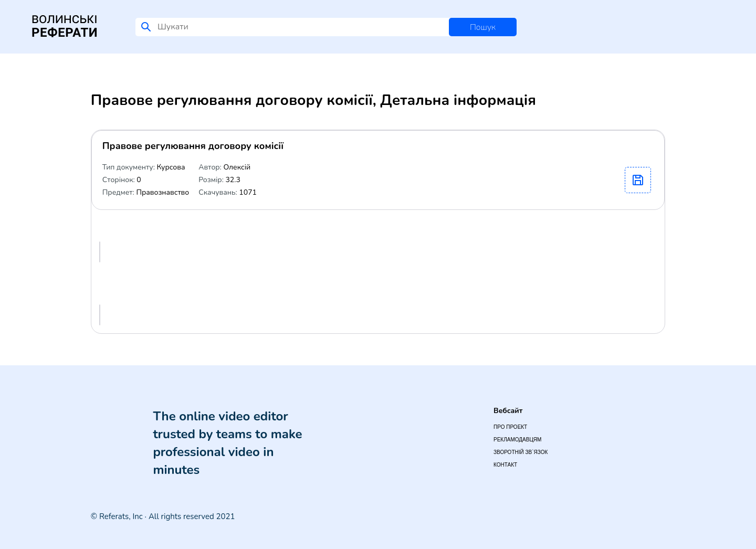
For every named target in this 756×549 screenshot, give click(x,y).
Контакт (505, 465)
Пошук (483, 27)
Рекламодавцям (517, 440)
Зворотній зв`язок (521, 452)
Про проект (510, 427)
